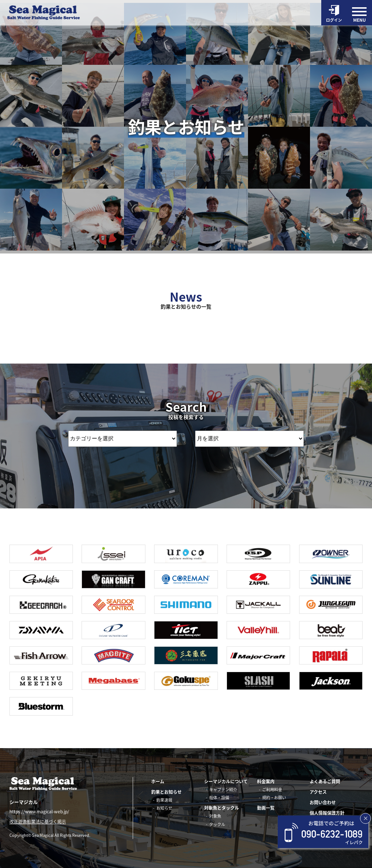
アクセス (318, 792)
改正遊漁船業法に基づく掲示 (38, 822)
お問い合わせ (323, 802)
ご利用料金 (272, 790)
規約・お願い (274, 798)
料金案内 (266, 781)
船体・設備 (219, 798)
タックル (217, 824)
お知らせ (164, 808)
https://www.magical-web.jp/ (39, 812)
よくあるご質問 (325, 781)
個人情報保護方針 (327, 813)
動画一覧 (266, 808)
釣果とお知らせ (166, 792)
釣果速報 (164, 800)
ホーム (158, 781)
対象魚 (215, 816)
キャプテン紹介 (223, 790)
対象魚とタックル (222, 808)
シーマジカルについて (226, 781)
